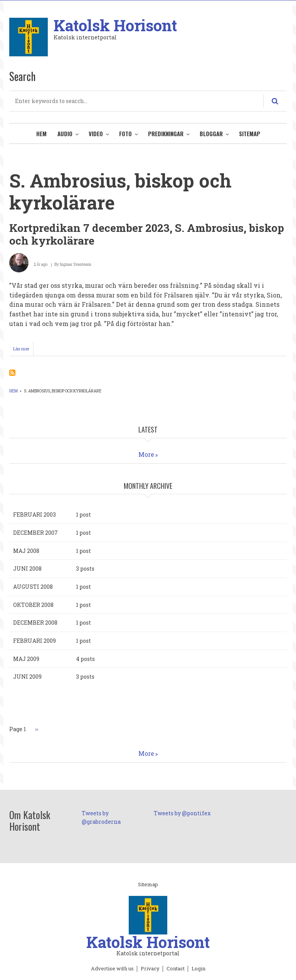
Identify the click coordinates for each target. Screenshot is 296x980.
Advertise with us (112, 969)
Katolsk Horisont (115, 25)
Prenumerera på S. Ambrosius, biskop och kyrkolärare (12, 373)
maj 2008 (26, 551)
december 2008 (35, 623)
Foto (125, 133)
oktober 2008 (33, 605)
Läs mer (23, 351)
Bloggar (211, 133)
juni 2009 (27, 677)
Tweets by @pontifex (182, 813)
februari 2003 (34, 514)
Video (96, 133)
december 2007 (35, 533)
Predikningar (166, 133)
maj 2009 (26, 659)
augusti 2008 (33, 587)
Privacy (150, 969)
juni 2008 (27, 569)
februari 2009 (34, 641)
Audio (65, 133)
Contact (176, 969)
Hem (41, 133)
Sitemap (250, 133)
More (146, 454)
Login (198, 969)
